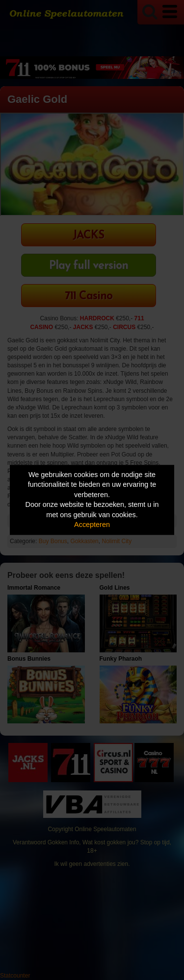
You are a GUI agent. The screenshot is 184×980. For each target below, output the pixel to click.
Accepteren (92, 525)
